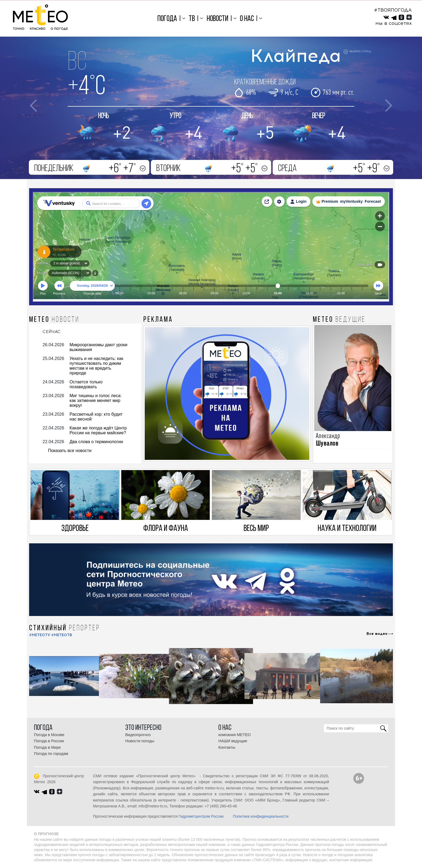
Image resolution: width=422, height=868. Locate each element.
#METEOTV (40, 635)
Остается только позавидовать (86, 384)
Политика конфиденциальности (261, 816)
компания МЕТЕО (234, 735)
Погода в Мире (47, 747)
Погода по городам (51, 754)
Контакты (227, 747)
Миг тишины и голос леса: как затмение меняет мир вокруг (96, 400)
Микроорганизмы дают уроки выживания (98, 347)
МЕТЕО (54, 320)
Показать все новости (70, 451)
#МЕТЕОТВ (62, 635)
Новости (217, 19)
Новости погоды (140, 741)
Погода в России (49, 741)
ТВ (192, 19)
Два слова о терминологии (96, 442)
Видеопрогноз (138, 735)
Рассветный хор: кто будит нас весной (96, 417)
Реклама (158, 320)
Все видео (377, 634)
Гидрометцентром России (201, 816)
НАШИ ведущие (233, 741)
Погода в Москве (49, 735)
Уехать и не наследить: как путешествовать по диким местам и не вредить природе (96, 366)
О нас (247, 19)
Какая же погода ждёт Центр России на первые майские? (98, 430)
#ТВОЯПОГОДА (393, 10)
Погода (167, 19)
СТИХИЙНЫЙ (65, 628)
